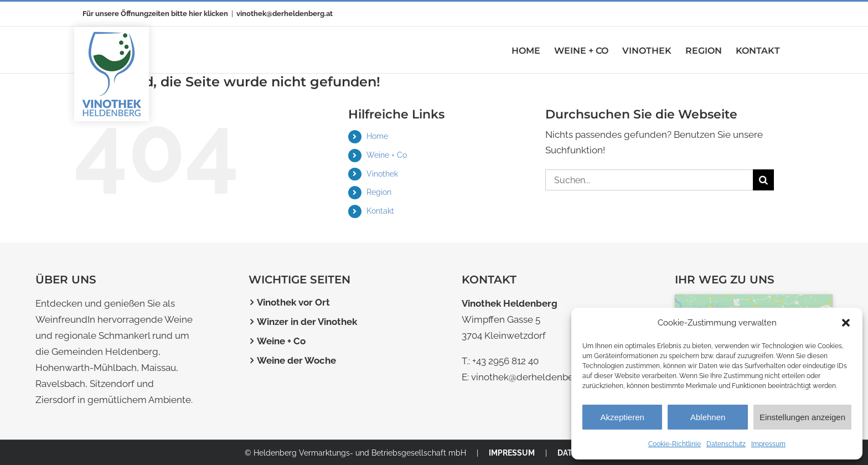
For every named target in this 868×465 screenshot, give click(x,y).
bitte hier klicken (200, 14)
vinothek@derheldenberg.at (285, 14)
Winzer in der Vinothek (307, 322)
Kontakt (380, 211)
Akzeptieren (622, 417)
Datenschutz (726, 444)
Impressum (768, 444)
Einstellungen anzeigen (802, 417)
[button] (846, 323)
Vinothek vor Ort (293, 302)
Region (379, 192)
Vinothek (382, 174)
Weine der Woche (296, 360)
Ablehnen (708, 417)
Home (377, 136)
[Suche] (763, 180)
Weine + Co (387, 155)
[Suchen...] (649, 180)
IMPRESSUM (512, 453)
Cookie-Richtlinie (675, 444)
